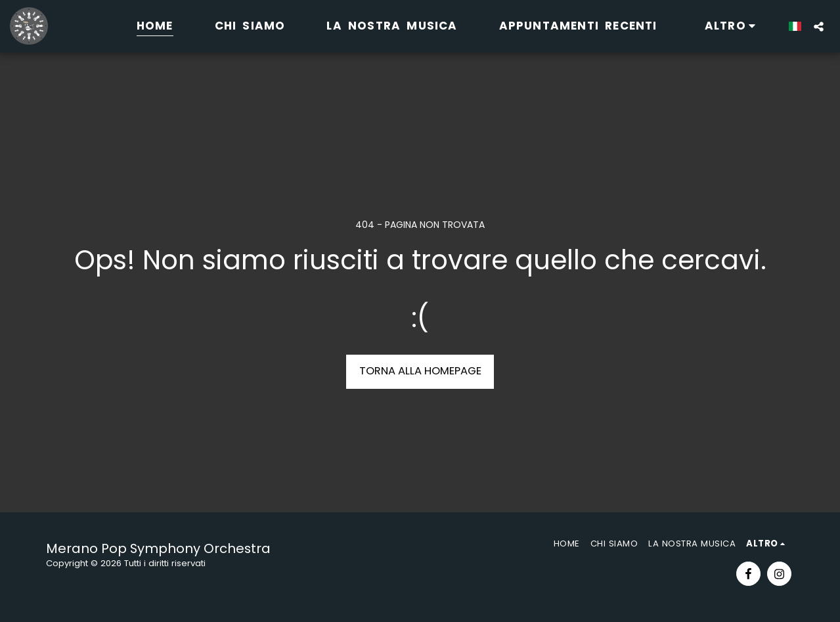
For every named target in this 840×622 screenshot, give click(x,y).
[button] (819, 26)
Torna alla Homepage (420, 371)
